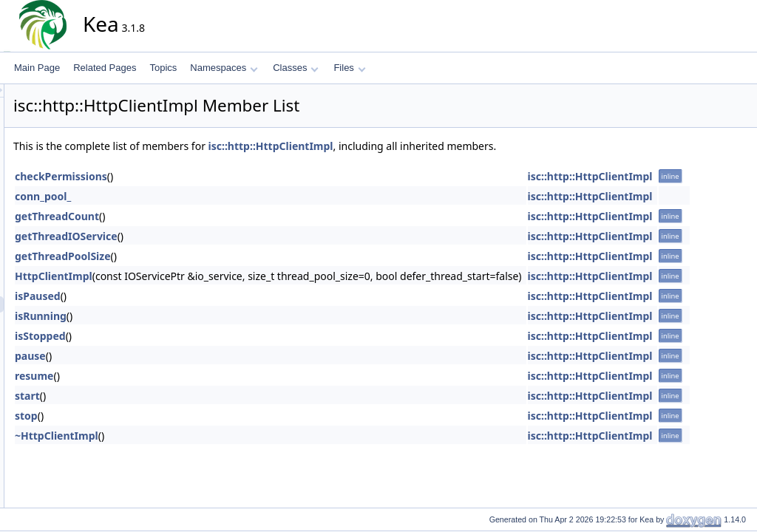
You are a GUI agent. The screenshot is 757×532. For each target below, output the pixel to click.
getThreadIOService (199, 236)
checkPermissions (194, 176)
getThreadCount (190, 216)
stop (159, 416)
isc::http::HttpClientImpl (404, 146)
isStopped (173, 336)
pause (163, 356)
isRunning (174, 316)
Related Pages (105, 68)
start (160, 396)
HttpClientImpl (187, 276)
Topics (163, 68)
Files (349, 68)
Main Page (37, 68)
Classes (296, 68)
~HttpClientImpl (190, 436)
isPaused (171, 296)
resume (167, 376)
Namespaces (224, 68)
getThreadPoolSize (196, 256)
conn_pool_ (176, 196)
